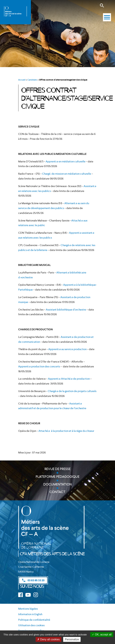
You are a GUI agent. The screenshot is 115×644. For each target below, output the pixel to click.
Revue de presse (57, 469)
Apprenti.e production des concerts (39, 366)
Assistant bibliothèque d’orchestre (66, 310)
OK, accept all (102, 635)
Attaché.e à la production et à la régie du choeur (66, 431)
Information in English (30, 614)
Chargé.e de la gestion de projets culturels (72, 391)
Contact (57, 492)
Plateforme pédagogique (57, 477)
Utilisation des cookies (31, 625)
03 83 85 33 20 (33, 580)
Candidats (32, 80)
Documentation (57, 484)
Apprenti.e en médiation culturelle (66, 161)
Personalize (72, 639)
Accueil (22, 80)
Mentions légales (28, 609)
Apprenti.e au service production (67, 349)
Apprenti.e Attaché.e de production (69, 379)
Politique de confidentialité (34, 620)
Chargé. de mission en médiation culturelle (67, 174)
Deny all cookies (48, 639)
